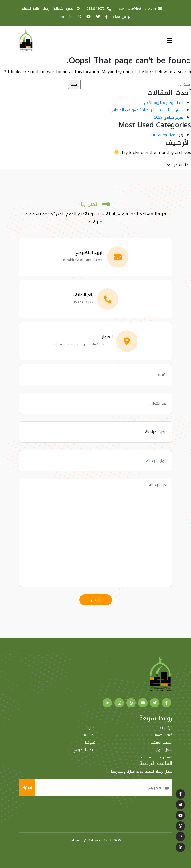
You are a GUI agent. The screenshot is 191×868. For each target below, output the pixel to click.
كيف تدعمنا (164, 735)
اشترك (27, 788)
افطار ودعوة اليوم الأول (164, 103)
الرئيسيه (166, 728)
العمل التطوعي (84, 750)
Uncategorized (165, 135)
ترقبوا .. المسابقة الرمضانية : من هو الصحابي (147, 110)
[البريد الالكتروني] (103, 787)
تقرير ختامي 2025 (169, 117)
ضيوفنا (90, 742)
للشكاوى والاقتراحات (157, 757)
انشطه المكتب (162, 742)
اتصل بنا (90, 735)
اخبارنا (91, 728)
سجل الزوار (164, 750)
